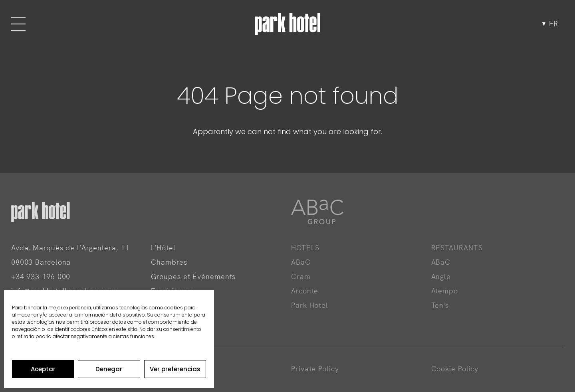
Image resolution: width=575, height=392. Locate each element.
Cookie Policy (455, 369)
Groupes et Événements (193, 276)
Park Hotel (310, 305)
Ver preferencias (175, 369)
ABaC (301, 262)
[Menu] (18, 24)
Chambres (169, 262)
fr (553, 24)
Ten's (440, 305)
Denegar (109, 369)
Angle (441, 276)
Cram (301, 276)
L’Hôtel (163, 248)
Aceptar (43, 369)
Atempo (445, 291)
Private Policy (315, 369)
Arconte (305, 291)
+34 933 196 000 (41, 276)
